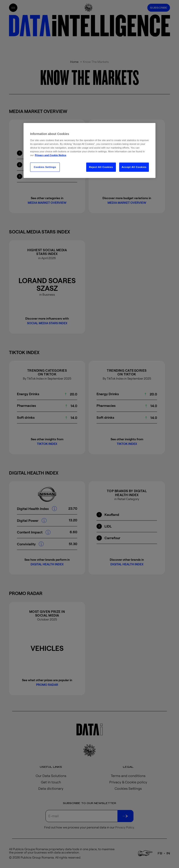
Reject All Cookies (101, 167)
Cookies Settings (45, 167)
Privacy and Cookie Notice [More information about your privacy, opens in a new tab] (50, 155)
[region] (89, 151)
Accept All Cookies (134, 167)
